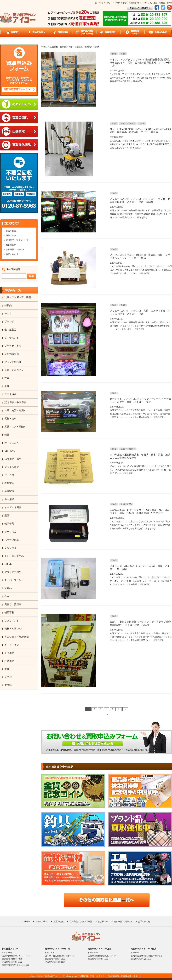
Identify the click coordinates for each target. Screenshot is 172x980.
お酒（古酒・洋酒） (15, 410)
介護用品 (9, 661)
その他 (8, 677)
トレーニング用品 (14, 556)
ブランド (9, 322)
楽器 (7, 515)
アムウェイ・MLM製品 (17, 637)
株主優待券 (10, 394)
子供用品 (9, 653)
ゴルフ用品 (10, 548)
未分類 (8, 685)
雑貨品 (8, 305)
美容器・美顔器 (13, 604)
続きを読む (138, 81)
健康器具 (9, 524)
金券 (7, 386)
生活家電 (9, 491)
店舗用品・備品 (13, 459)
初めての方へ (12, 231)
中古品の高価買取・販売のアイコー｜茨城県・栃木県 (66, 47)
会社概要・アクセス (15, 249)
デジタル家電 (12, 467)
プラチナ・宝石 (13, 346)
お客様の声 (11, 245)
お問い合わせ (12, 254)
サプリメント (12, 620)
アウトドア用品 (13, 572)
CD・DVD (10, 451)
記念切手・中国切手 (15, 402)
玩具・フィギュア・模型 (18, 297)
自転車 (8, 564)
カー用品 (9, 499)
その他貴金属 (12, 354)
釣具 (7, 435)
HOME (27, 922)
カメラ (8, 313)
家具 (7, 669)
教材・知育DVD (13, 629)
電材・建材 (10, 418)
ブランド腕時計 (13, 362)
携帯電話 (9, 483)
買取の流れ (11, 236)
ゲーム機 (9, 475)
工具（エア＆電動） (15, 427)
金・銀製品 (10, 330)
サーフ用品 (10, 532)
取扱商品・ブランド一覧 (17, 240)
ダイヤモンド (12, 338)
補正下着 (9, 612)
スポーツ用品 (12, 540)
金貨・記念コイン (14, 370)
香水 (7, 596)
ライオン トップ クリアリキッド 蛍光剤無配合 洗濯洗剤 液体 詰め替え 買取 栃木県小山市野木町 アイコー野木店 (140, 63)
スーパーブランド (14, 580)
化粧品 (8, 588)
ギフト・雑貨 (12, 645)
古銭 (7, 378)
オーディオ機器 (13, 507)
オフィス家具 (12, 443)
